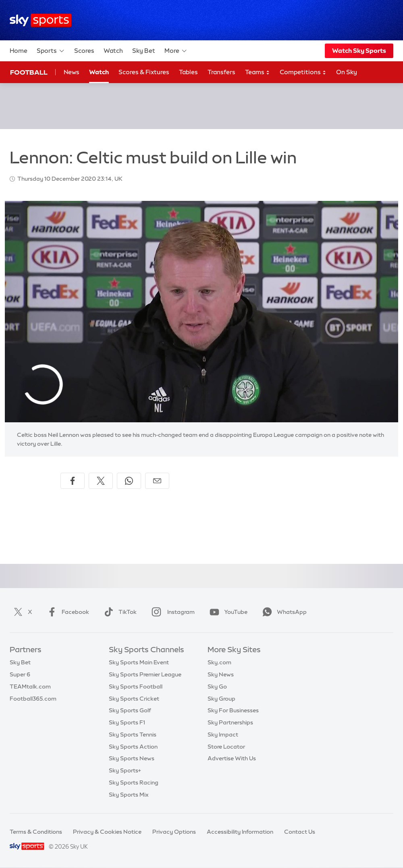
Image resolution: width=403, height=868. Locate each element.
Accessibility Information (240, 832)
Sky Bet (144, 51)
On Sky (347, 72)
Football (29, 72)
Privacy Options (174, 832)
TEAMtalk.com (30, 686)
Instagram (171, 612)
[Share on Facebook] (73, 481)
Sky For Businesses (233, 710)
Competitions (303, 72)
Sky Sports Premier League (145, 674)
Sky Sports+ (125, 770)
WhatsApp (283, 612)
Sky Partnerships (230, 722)
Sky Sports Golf (130, 710)
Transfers (221, 72)
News (72, 72)
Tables (188, 72)
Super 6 (20, 674)
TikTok (119, 612)
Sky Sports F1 (127, 722)
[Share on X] (101, 481)
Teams (258, 72)
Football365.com (33, 699)
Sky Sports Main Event (139, 662)
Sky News (221, 674)
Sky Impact (223, 734)
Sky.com (219, 662)
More (176, 51)
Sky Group (221, 699)
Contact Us (300, 832)
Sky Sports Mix (129, 795)
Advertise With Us (232, 758)
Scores (84, 51)
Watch (113, 51)
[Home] (41, 20)
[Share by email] (157, 481)
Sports (51, 51)
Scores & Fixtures (144, 72)
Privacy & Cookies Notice (107, 832)
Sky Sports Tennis (133, 734)
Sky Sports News (132, 758)
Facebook (66, 612)
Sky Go (217, 686)
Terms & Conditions (36, 832)
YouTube (227, 612)
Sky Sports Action (133, 747)
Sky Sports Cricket (134, 699)
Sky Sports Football (136, 686)
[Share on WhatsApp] (129, 481)
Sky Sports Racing (134, 782)
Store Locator (226, 747)
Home (19, 51)
